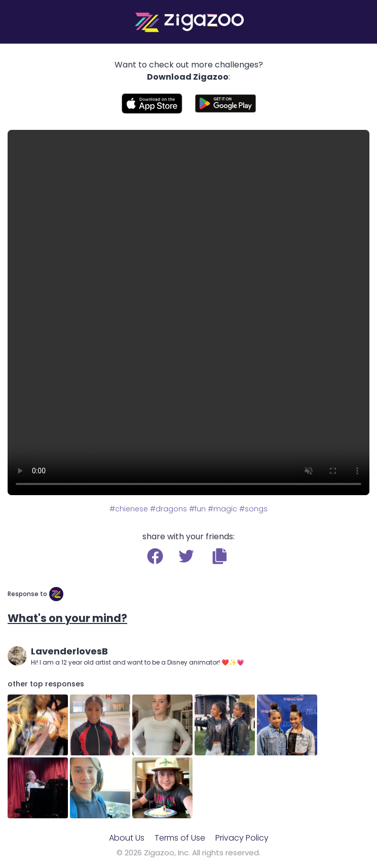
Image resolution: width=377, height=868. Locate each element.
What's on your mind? (67, 618)
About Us (127, 838)
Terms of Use (180, 838)
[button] (220, 556)
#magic (222, 509)
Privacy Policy (242, 838)
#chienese (129, 509)
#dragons (168, 509)
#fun (197, 509)
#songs (253, 509)
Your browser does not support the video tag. (188, 313)
